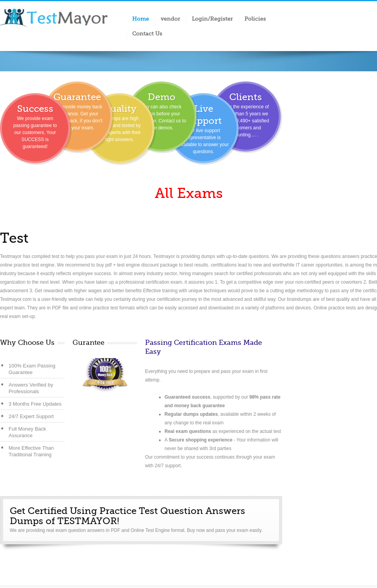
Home (141, 19)
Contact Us (147, 34)
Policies (255, 19)
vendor (170, 19)
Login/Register (212, 19)
